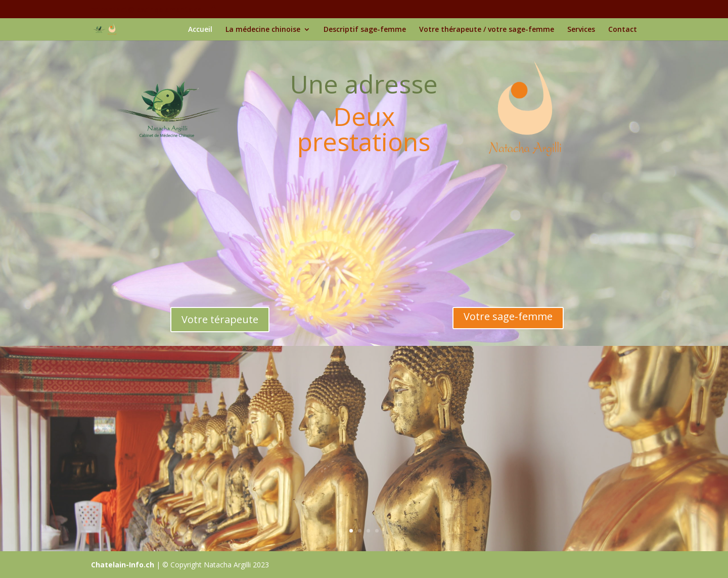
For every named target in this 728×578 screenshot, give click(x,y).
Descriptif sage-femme (365, 30)
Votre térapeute (220, 319)
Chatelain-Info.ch (123, 565)
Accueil (200, 30)
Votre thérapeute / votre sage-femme (487, 30)
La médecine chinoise (263, 30)
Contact (623, 30)
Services (581, 30)
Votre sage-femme (508, 316)
